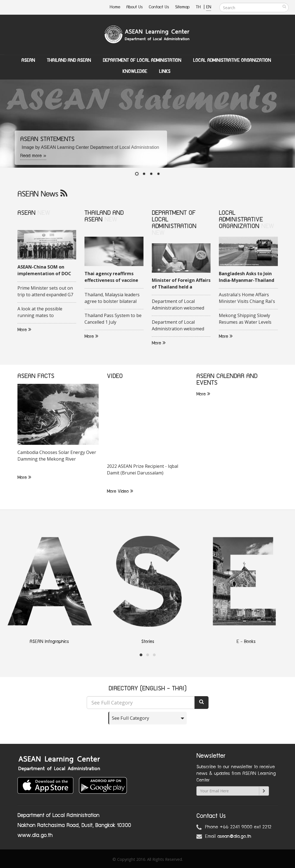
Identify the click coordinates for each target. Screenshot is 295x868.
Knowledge (135, 72)
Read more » (33, 156)
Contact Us (159, 7)
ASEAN (28, 60)
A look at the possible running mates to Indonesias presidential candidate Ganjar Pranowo (45, 312)
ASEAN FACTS (36, 376)
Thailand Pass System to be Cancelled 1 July (113, 319)
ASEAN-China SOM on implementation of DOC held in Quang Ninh (44, 270)
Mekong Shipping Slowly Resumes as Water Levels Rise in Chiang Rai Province (247, 319)
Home (115, 7)
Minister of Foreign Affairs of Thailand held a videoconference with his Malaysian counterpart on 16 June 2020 (181, 284)
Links (165, 72)
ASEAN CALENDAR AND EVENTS (227, 380)
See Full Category (131, 718)
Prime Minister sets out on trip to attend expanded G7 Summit (45, 292)
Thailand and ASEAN (69, 60)
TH (199, 7)
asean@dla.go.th (234, 836)
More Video (120, 491)
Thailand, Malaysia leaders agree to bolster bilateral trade (112, 298)
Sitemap (182, 7)
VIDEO (115, 376)
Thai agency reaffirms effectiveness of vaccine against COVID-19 (111, 277)
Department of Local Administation (142, 60)
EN (209, 7)
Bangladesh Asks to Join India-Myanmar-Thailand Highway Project (247, 277)
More (24, 330)
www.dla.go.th (35, 835)
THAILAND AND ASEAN (104, 216)
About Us (134, 7)
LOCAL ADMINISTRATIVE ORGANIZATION (241, 220)
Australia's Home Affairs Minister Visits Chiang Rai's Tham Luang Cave (247, 298)
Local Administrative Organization (232, 60)
